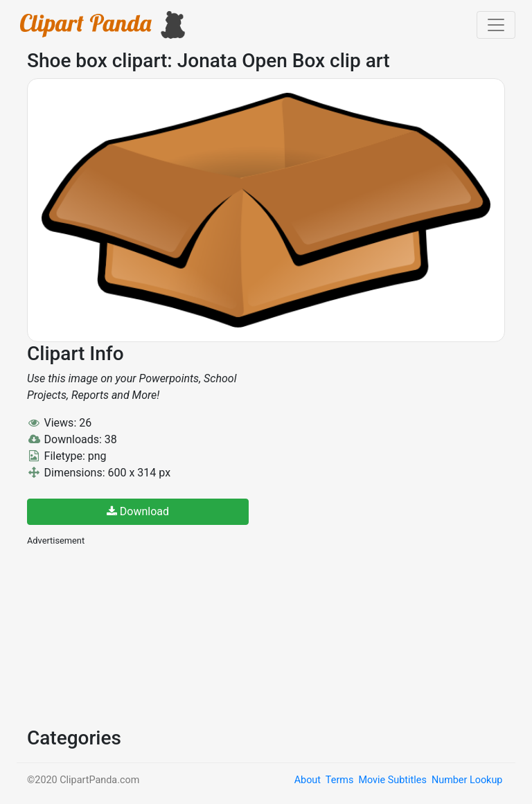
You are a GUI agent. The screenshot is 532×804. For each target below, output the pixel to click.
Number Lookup (467, 780)
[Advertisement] (131, 635)
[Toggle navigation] (496, 25)
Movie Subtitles (392, 780)
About (308, 780)
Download (138, 511)
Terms (339, 780)
